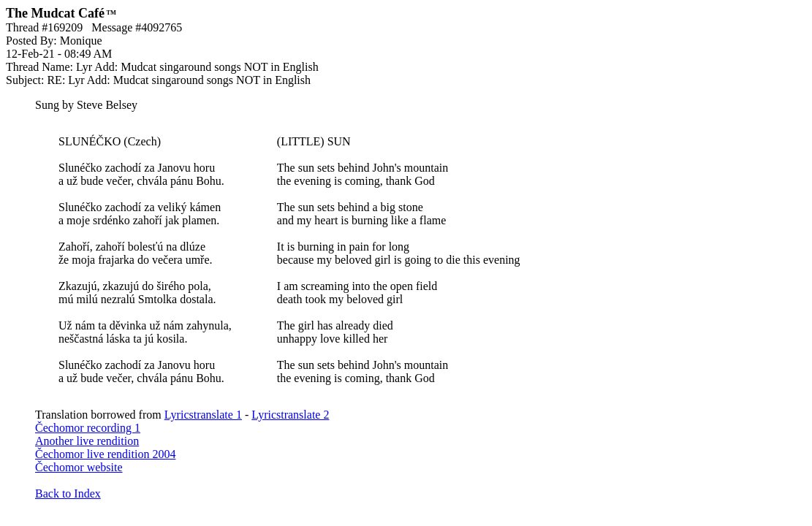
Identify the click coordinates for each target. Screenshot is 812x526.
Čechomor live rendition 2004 (105, 454)
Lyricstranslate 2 (290, 415)
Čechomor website (79, 467)
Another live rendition (87, 441)
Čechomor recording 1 (88, 428)
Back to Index (68, 493)
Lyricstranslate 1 (203, 415)
